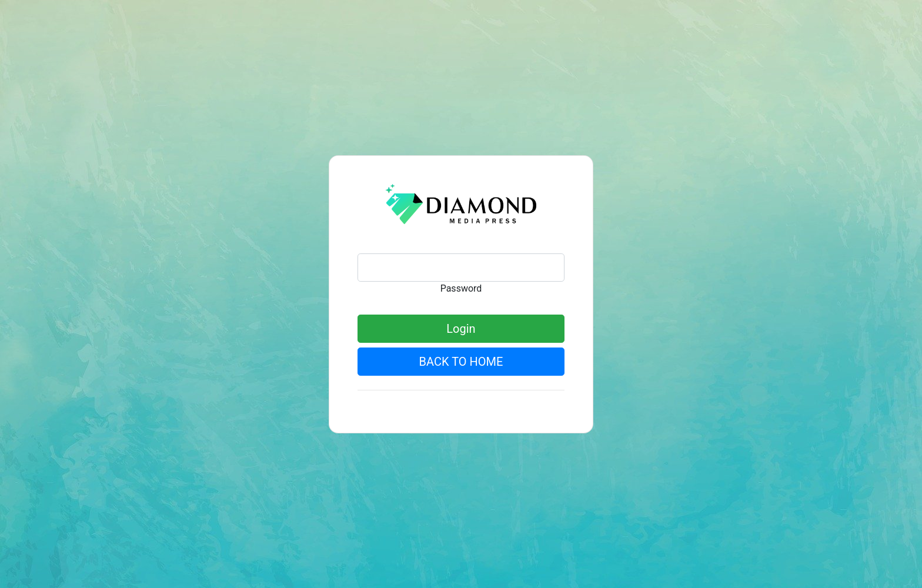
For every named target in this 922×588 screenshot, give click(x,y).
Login (461, 329)
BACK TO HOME (461, 362)
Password (461, 288)
